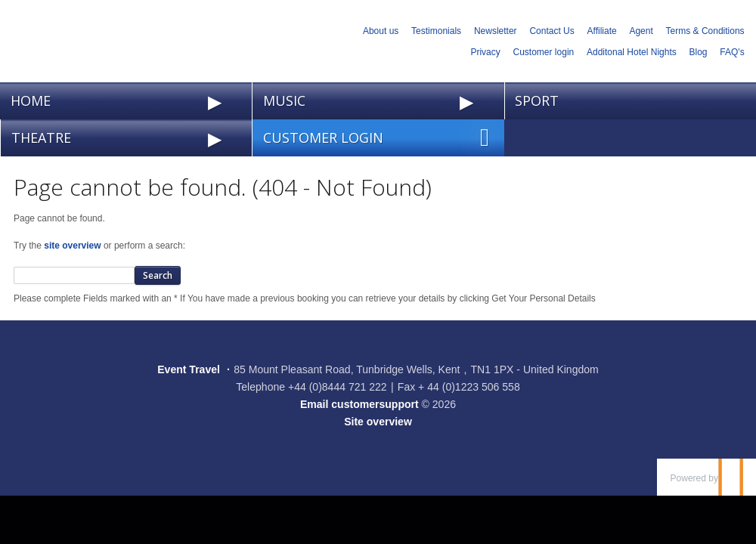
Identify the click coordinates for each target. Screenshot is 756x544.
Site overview (378, 422)
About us (381, 31)
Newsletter (496, 31)
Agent (641, 31)
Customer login (544, 52)
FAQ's (732, 52)
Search (158, 275)
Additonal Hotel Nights (632, 52)
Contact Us (552, 31)
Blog (699, 52)
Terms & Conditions (705, 31)
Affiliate (602, 31)
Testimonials (436, 31)
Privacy (485, 52)
